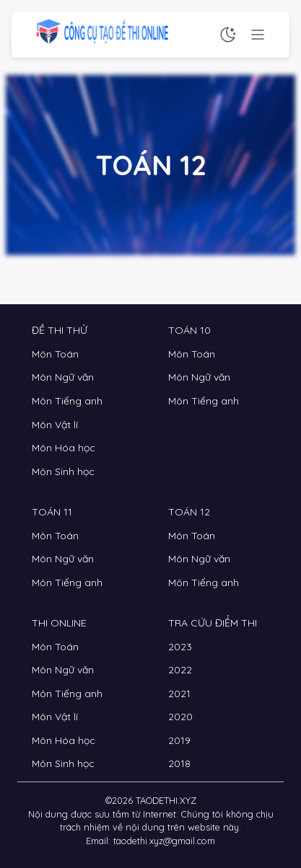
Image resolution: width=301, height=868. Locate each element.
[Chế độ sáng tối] (228, 35)
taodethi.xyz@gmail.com (164, 841)
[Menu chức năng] (258, 35)
